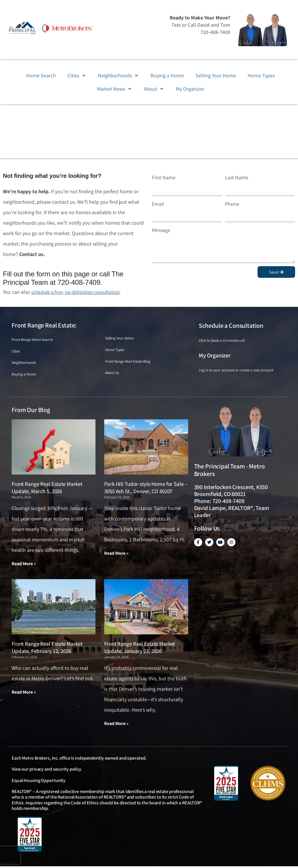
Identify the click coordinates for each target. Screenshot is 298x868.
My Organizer (215, 355)
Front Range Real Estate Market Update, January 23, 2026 (140, 649)
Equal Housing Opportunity (39, 782)
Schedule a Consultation (231, 325)
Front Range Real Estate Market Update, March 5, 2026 (47, 489)
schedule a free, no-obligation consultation (78, 292)
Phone (232, 204)
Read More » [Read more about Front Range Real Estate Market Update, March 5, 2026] (24, 565)
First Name (164, 177)
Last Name (237, 177)
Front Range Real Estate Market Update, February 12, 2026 (47, 649)
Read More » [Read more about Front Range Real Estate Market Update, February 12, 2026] (24, 694)
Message (161, 230)
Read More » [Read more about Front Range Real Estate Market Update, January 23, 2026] (116, 725)
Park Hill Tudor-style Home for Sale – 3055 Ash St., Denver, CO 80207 (146, 489)
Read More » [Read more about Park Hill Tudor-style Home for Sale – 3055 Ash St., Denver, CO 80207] (116, 555)
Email (158, 204)
